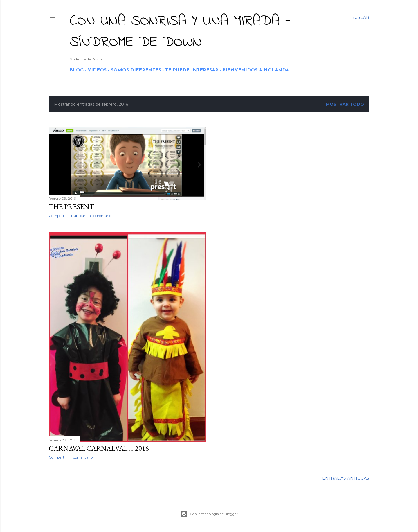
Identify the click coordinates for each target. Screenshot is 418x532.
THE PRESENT (71, 207)
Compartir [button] (58, 216)
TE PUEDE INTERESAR (192, 70)
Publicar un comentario (91, 216)
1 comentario (82, 457)
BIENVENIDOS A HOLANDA (256, 70)
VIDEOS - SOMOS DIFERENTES (124, 70)
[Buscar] (360, 17)
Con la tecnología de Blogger (209, 514)
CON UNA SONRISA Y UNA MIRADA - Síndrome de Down (180, 32)
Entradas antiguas (346, 478)
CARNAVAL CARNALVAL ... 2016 (99, 448)
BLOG (77, 70)
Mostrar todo (345, 104)
